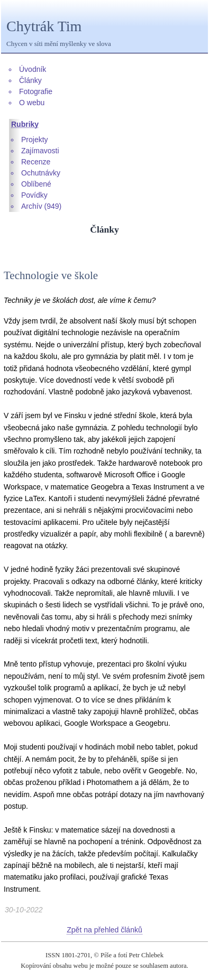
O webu (32, 103)
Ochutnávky (41, 173)
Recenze (36, 162)
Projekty (35, 140)
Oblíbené (36, 184)
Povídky (34, 195)
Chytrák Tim (44, 26)
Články (30, 80)
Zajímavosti (40, 151)
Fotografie (36, 91)
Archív (32, 206)
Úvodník (33, 69)
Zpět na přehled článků (104, 930)
